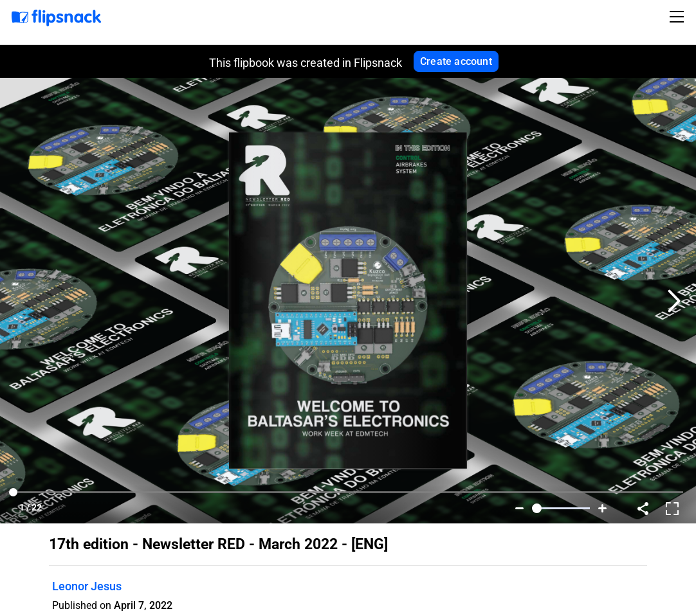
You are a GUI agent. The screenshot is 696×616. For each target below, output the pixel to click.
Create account (456, 61)
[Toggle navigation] (679, 17)
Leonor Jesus (87, 586)
